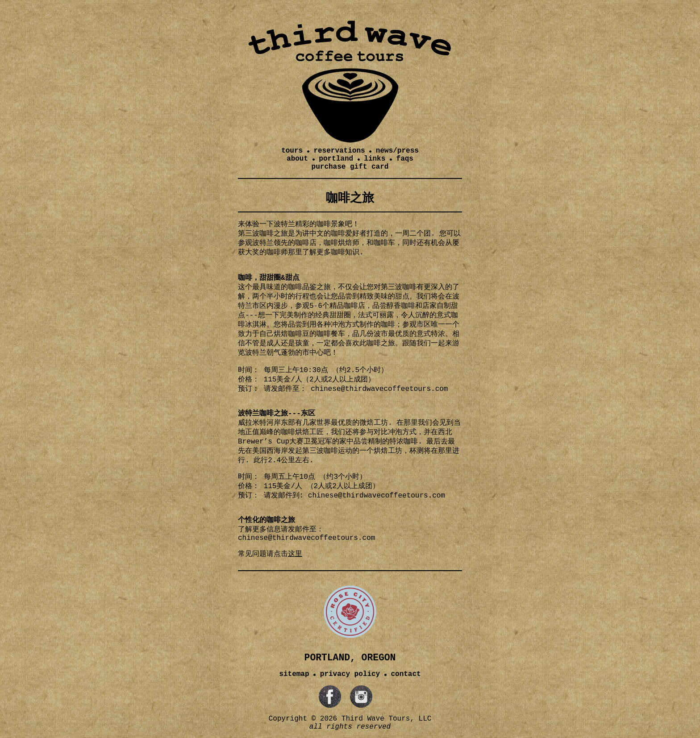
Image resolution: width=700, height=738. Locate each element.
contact (406, 674)
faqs (405, 159)
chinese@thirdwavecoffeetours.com (377, 496)
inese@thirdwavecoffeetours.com (383, 389)
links (375, 159)
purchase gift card (350, 167)
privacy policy (350, 674)
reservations (339, 151)
